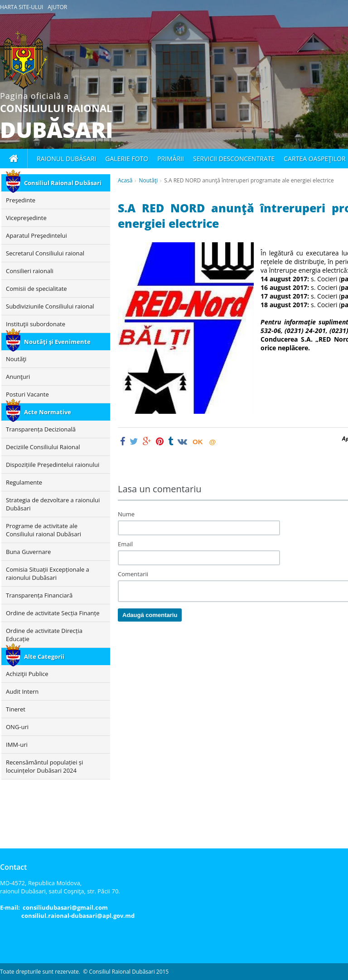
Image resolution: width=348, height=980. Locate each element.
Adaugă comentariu (150, 615)
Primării (171, 159)
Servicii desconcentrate (234, 159)
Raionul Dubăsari (66, 159)
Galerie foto (127, 159)
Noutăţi (148, 180)
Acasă (125, 180)
